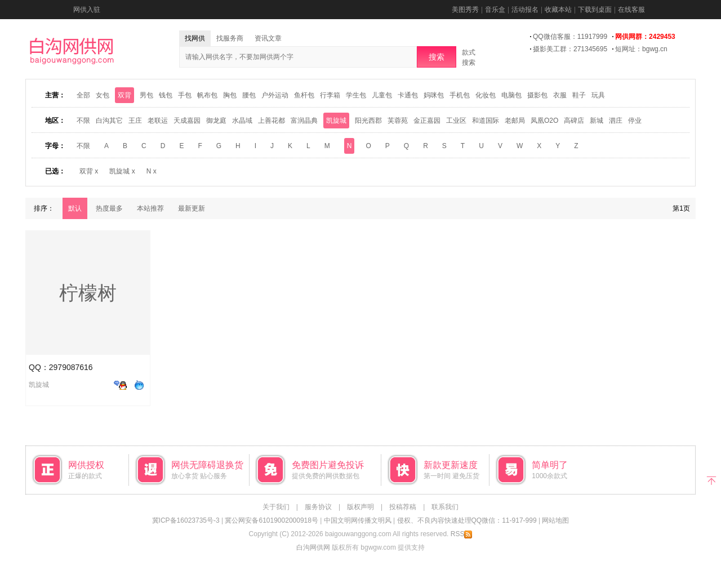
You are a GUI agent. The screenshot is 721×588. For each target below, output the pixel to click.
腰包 (249, 95)
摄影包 (537, 95)
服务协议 (318, 507)
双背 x (89, 171)
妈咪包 (434, 95)
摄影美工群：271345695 (570, 49)
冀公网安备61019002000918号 (271, 520)
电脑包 (511, 95)
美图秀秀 (465, 10)
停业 (635, 121)
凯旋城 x (122, 171)
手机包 (460, 95)
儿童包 (382, 95)
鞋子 (579, 95)
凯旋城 (336, 121)
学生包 (356, 95)
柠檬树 (88, 293)
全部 (83, 95)
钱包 (166, 95)
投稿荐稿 (403, 507)
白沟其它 (109, 121)
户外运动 (275, 95)
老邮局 (515, 121)
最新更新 (192, 208)
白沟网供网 (313, 547)
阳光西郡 (368, 121)
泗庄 (616, 121)
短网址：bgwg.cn (641, 49)
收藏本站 (558, 10)
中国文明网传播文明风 (358, 520)
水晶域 (242, 121)
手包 (185, 95)
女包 (103, 95)
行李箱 (330, 95)
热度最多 (109, 208)
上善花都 (272, 121)
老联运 (158, 121)
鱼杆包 (304, 95)
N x (152, 171)
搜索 (437, 57)
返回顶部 (711, 480)
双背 (124, 95)
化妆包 (486, 95)
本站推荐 (150, 208)
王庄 (135, 121)
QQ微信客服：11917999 (570, 37)
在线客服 (631, 10)
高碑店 (574, 121)
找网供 (195, 38)
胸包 (230, 95)
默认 (75, 208)
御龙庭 (216, 121)
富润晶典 (304, 121)
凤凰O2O (544, 121)
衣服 (560, 95)
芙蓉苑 (398, 121)
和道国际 (486, 121)
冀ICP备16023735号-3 (186, 520)
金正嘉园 (427, 121)
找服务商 (230, 38)
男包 (146, 95)
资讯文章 (268, 38)
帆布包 (207, 95)
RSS (462, 534)
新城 (597, 121)
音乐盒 (495, 10)
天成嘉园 (187, 121)
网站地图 (555, 520)
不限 (83, 121)
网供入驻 (87, 10)
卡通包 (408, 95)
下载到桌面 (595, 10)
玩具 (598, 95)
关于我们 (276, 507)
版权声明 (360, 507)
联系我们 (445, 507)
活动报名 (525, 10)
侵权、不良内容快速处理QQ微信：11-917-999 (467, 520)
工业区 (456, 121)
